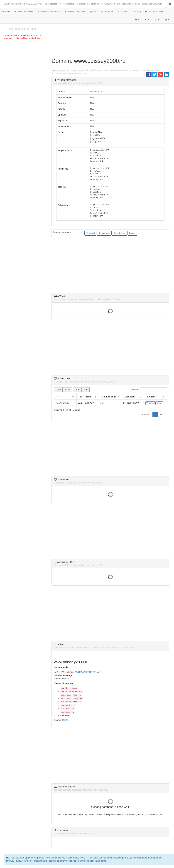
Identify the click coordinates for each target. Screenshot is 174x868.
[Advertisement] (23, 63)
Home (6, 12)
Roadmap (123, 12)
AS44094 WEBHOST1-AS (87, 672)
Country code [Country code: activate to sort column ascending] (109, 397)
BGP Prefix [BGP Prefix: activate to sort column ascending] (85, 397)
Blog (137, 12)
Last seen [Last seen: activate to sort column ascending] (130, 397)
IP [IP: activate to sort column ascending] (58, 397)
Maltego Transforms (75, 12)
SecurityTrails (120, 233)
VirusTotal (90, 233)
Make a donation (154, 12)
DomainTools (104, 233)
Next (162, 414)
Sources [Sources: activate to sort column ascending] (151, 397)
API (93, 12)
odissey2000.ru (98, 92)
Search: (149, 390)
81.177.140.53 (62, 403)
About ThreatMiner (24, 12)
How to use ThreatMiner (49, 12)
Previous (146, 414)
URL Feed (107, 12)
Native (159, 403)
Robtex (132, 233)
